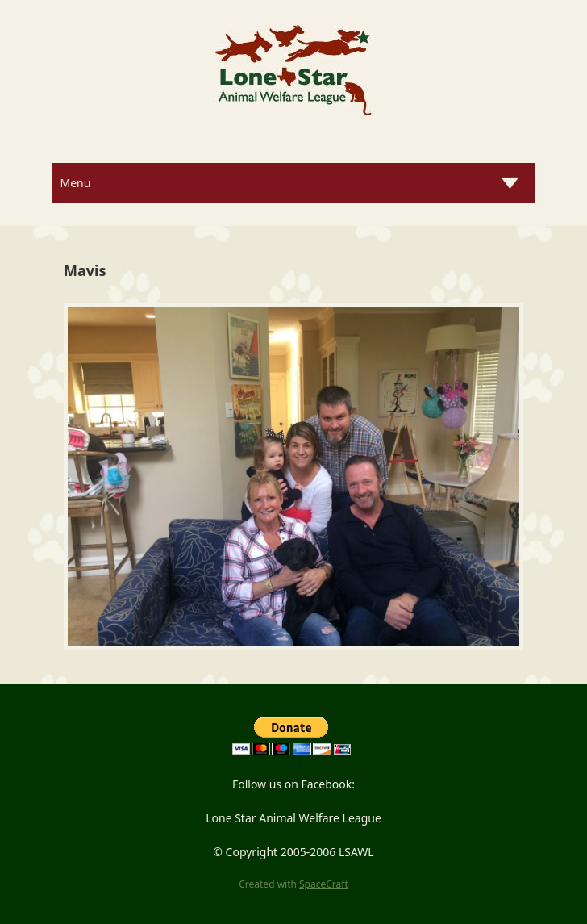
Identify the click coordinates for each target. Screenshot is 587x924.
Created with (293, 884)
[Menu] (293, 183)
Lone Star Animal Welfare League (293, 818)
